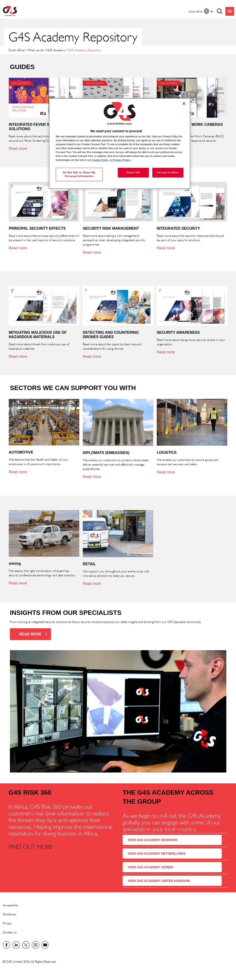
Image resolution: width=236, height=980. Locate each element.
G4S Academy (56, 50)
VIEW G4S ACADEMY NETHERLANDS (157, 854)
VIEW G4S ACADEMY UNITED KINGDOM (159, 881)
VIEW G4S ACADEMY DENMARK (153, 840)
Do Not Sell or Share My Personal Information (79, 174)
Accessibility (10, 905)
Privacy (7, 923)
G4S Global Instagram (35, 945)
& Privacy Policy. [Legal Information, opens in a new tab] (121, 160)
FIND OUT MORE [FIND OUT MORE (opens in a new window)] (31, 847)
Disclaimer (10, 914)
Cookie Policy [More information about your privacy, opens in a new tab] (100, 160)
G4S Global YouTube (45, 945)
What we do (36, 50)
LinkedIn (16, 945)
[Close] (184, 104)
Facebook (6, 945)
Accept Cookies (168, 172)
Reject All (133, 172)
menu (230, 11)
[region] (120, 144)
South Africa (16, 50)
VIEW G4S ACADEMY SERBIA (150, 867)
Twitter (26, 945)
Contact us (10, 932)
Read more (18, 149)
